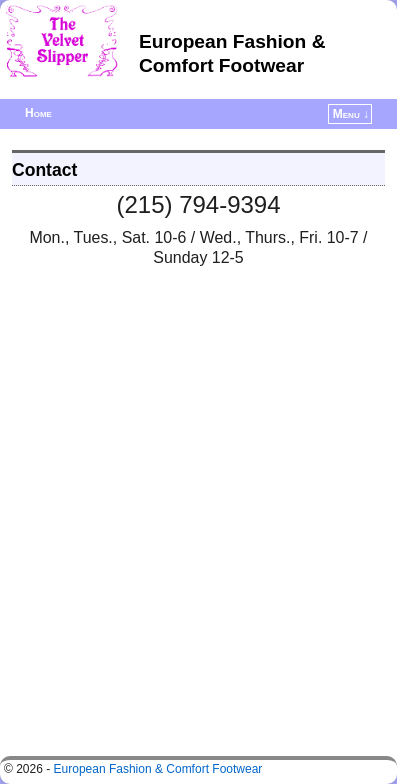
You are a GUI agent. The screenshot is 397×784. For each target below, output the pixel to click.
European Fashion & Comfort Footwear (158, 769)
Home (38, 113)
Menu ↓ (351, 114)
